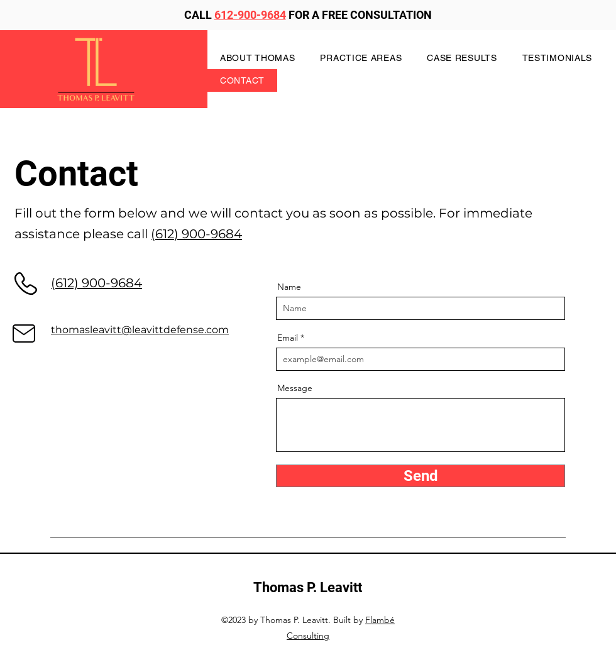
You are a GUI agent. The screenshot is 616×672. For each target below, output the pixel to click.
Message (295, 388)
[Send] (421, 476)
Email (288, 338)
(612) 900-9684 (196, 234)
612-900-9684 (250, 15)
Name (289, 287)
